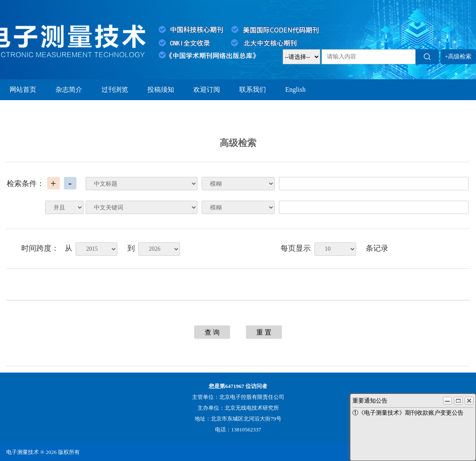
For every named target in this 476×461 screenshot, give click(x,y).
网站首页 (23, 89)
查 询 (212, 332)
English (295, 89)
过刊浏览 (115, 89)
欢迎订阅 (207, 89)
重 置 (264, 332)
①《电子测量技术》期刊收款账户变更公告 (408, 413)
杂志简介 (69, 89)
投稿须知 (161, 89)
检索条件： (25, 184)
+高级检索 (458, 57)
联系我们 (253, 89)
